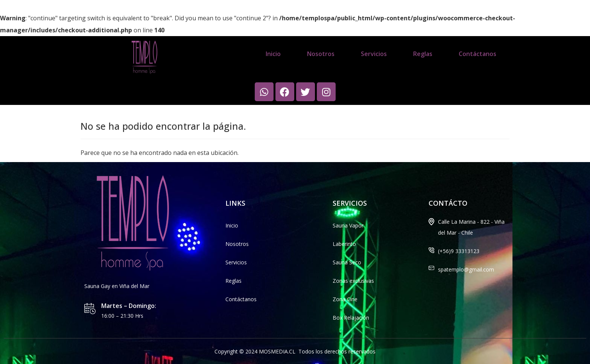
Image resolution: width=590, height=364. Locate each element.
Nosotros (321, 54)
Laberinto (344, 244)
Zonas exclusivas (353, 281)
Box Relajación (351, 318)
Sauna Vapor (348, 225)
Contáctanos (477, 54)
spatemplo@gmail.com (466, 269)
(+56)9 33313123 (459, 251)
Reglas (423, 54)
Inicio (273, 54)
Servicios (374, 54)
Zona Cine (345, 299)
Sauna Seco (347, 262)
